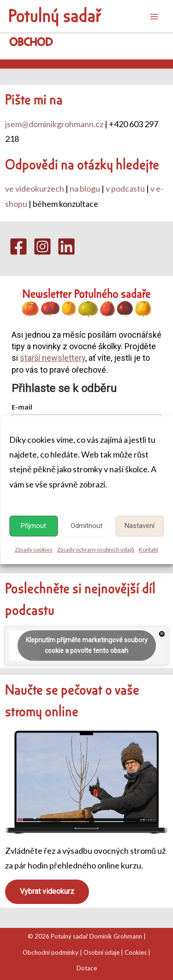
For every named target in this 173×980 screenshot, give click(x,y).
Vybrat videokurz (47, 891)
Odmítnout (86, 526)
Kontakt (149, 549)
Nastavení (140, 526)
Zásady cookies (34, 549)
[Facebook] (18, 246)
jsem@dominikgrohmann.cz (54, 124)
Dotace (87, 968)
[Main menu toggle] (154, 17)
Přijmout (33, 526)
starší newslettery (53, 358)
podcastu (30, 609)
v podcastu (125, 188)
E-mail (22, 407)
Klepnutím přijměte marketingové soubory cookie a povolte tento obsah (87, 645)
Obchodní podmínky (51, 952)
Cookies (136, 952)
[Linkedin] (66, 246)
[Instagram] (42, 246)
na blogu (85, 188)
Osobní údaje (101, 952)
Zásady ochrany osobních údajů (96, 549)
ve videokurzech (35, 188)
